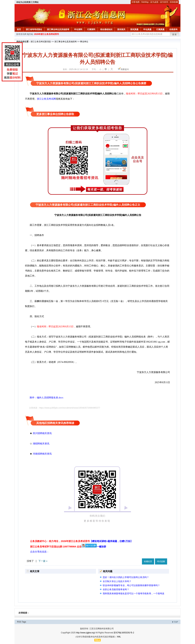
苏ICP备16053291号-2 (124, 633)
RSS (19, 622)
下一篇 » (43, 561)
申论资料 (78, 29)
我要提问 (125, 69)
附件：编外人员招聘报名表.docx (44, 398)
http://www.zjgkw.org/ (86, 633)
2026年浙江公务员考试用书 (47, 34)
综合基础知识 (106, 29)
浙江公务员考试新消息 (41, 42)
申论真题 (147, 29)
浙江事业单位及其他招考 (58, 29)
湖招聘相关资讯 (41, 444)
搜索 (175, 35)
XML (119, 637)
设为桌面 (154, 2)
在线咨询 (173, 29)
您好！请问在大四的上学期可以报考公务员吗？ (126, 577)
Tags (24, 622)
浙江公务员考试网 (46, 99)
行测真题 (160, 29)
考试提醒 (161, 561)
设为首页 (164, 2)
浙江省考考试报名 (34, 29)
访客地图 (136, 2)
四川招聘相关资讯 (42, 433)
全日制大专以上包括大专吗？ (117, 581)
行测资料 (91, 29)
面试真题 (134, 29)
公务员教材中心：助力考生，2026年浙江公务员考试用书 (81, 541)
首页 (19, 29)
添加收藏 (174, 2)
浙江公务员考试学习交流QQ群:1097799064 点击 (56, 547)
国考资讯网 (21, 34)
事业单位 (84, 42)
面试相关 (121, 29)
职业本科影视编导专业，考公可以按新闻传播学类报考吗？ (131, 585)
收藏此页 (148, 561)
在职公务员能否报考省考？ (116, 589)
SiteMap (145, 2)
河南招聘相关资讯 (42, 454)
